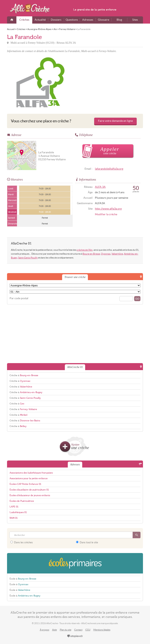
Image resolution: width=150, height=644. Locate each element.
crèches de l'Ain (85, 250)
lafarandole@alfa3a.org (109, 169)
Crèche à (24, 375)
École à (23, 579)
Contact (78, 630)
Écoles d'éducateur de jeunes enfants (30, 495)
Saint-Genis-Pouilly (28, 258)
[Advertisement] (110, 83)
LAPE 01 (14, 507)
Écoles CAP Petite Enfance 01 (25, 484)
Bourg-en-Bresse (91, 254)
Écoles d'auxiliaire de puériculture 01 (29, 490)
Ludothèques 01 (18, 512)
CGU (88, 630)
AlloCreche (32, 9)
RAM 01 (14, 518)
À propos (45, 630)
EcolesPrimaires (75, 563)
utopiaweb (75, 636)
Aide (54, 630)
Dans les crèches (22, 542)
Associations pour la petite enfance (29, 478)
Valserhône (117, 254)
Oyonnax (106, 254)
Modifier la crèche (106, 214)
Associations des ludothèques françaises (31, 473)
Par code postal (19, 298)
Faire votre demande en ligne (115, 121)
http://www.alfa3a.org (108, 209)
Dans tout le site (87, 542)
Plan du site (66, 630)
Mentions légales (102, 630)
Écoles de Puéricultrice (22, 501)
